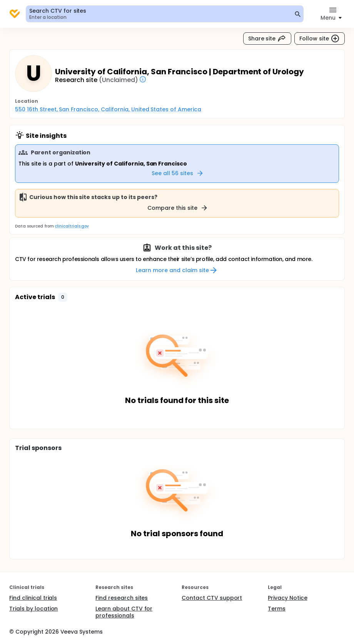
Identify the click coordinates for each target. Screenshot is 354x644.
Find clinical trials (33, 598)
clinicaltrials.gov (72, 226)
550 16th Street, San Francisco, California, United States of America (108, 109)
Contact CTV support (212, 598)
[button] (63, 297)
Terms (277, 609)
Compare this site (178, 208)
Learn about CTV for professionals (124, 612)
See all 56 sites (178, 173)
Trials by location (33, 609)
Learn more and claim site (177, 270)
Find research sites (122, 598)
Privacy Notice (288, 598)
